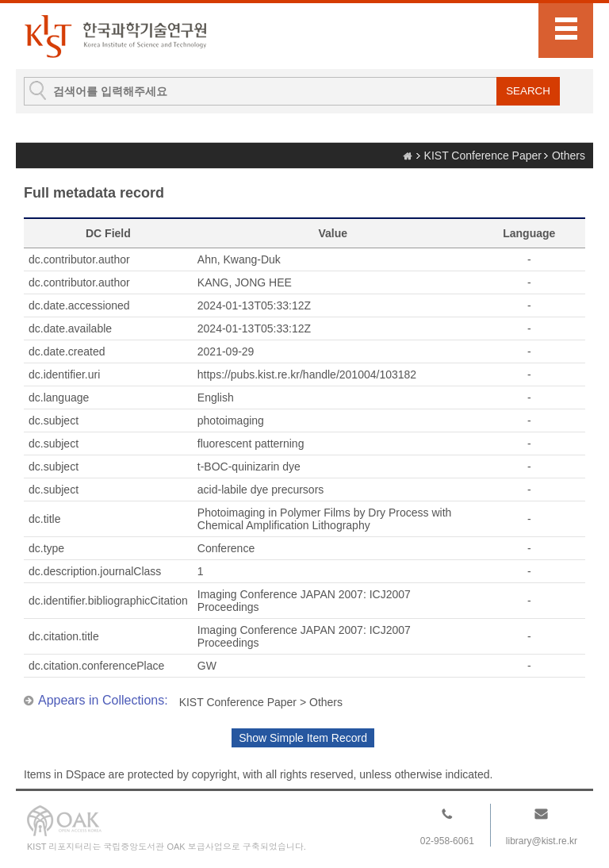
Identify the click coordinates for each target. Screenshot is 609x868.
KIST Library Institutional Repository (115, 36)
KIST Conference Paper (483, 156)
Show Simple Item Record (303, 738)
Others (569, 156)
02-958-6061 (447, 841)
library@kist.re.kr (542, 841)
